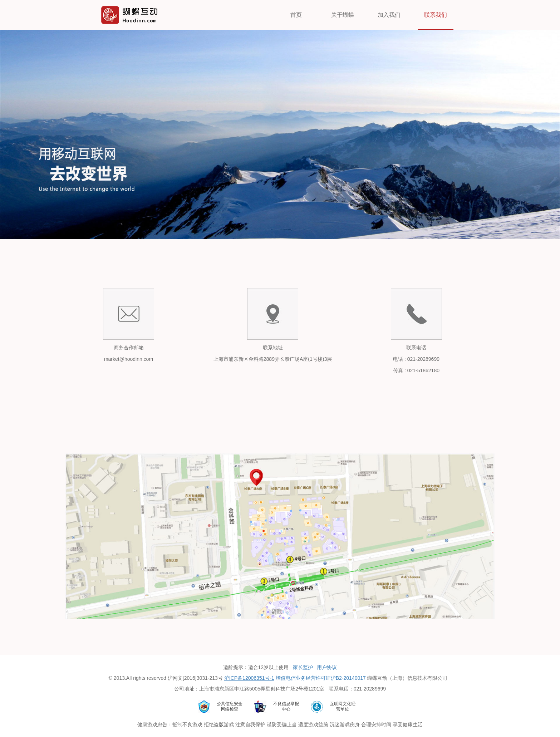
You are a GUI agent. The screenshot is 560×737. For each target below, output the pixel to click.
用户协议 (327, 667)
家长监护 (303, 667)
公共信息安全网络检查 (230, 706)
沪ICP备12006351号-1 (249, 678)
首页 (296, 15)
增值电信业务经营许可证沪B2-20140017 (321, 678)
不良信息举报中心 (286, 706)
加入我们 (389, 15)
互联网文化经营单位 (343, 706)
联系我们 (436, 15)
